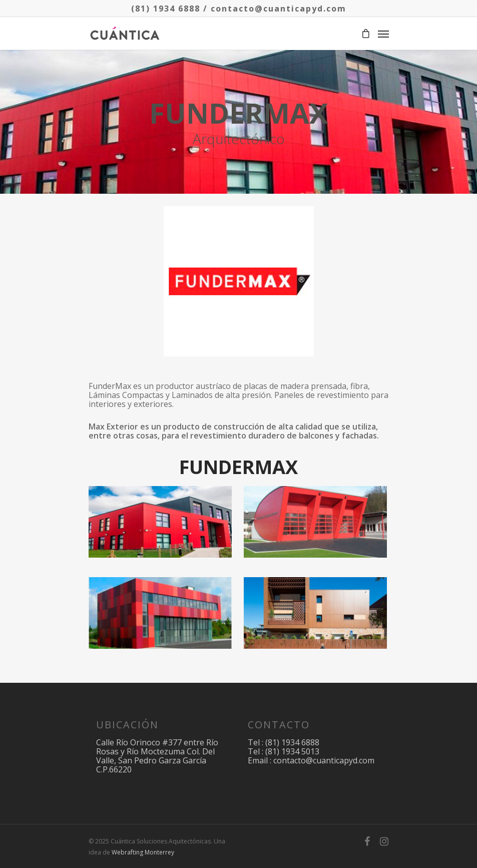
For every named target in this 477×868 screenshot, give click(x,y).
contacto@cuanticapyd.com (279, 9)
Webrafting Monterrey (143, 852)
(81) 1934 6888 (166, 9)
